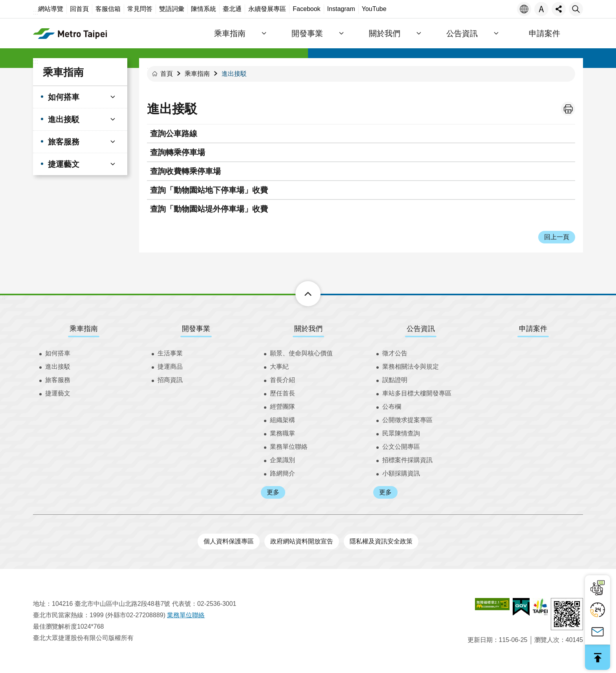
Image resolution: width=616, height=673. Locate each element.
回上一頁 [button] (557, 237)
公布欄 (392, 407)
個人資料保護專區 (229, 541)
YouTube (374, 9)
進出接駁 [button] (64, 119)
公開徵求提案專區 (407, 420)
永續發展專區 (267, 9)
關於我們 (308, 329)
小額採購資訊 (401, 473)
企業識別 (282, 460)
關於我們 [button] (401, 33)
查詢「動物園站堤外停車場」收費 (209, 209)
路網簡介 (282, 473)
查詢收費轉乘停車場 (185, 171)
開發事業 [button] (331, 33)
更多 (273, 492)
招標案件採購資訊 (407, 460)
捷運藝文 (58, 393)
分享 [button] (559, 9)
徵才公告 (395, 353)
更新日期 (480, 640)
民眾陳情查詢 (401, 433)
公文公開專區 (401, 447)
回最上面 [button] (598, 657)
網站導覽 (51, 9)
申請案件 (548, 33)
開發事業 (196, 329)
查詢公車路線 (174, 134)
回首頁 (79, 9)
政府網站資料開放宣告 (302, 541)
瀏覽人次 (547, 640)
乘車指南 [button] (260, 33)
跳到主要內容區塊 (4, 4)
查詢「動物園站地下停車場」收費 (209, 190)
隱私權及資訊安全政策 (381, 541)
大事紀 (279, 367)
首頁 (167, 74)
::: (36, 12)
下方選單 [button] (299, 294)
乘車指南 (63, 72)
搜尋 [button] (576, 9)
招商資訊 (170, 380)
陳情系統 (203, 9)
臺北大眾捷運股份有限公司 (90, 33)
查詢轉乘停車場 (178, 152)
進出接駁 (234, 74)
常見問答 (140, 9)
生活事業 (170, 353)
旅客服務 (58, 380)
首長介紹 (282, 380)
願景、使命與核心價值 (301, 353)
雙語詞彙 (172, 9)
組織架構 (282, 420)
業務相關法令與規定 (411, 367)
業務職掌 (282, 433)
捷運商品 (170, 367)
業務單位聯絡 (289, 447)
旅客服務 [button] (64, 142)
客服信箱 (108, 9)
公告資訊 (421, 329)
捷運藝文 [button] (64, 164)
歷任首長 (282, 393)
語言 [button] (524, 9)
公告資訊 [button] (472, 33)
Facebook (306, 9)
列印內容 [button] (568, 109)
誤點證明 (395, 380)
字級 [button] (541, 9)
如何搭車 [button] (64, 97)
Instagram (341, 9)
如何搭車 (58, 353)
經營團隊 (282, 407)
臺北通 (232, 9)
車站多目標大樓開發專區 (417, 393)
